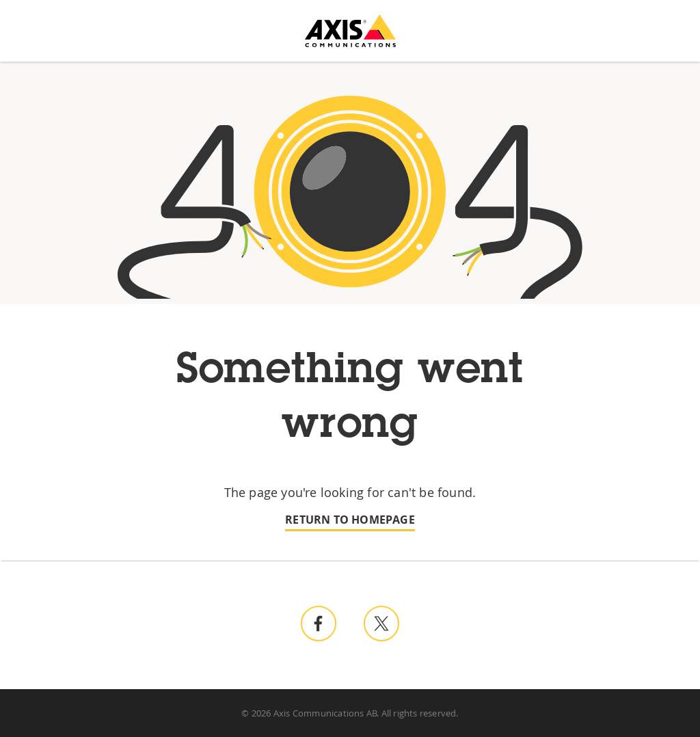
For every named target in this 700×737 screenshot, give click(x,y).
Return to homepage (350, 520)
